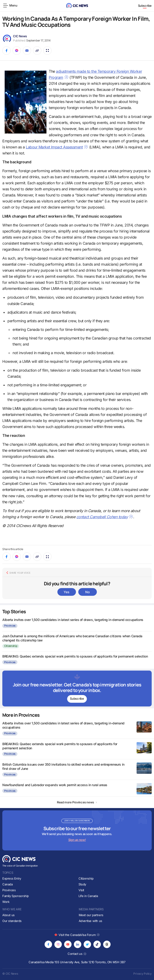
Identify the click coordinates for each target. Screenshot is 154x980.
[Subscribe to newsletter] (77, 689)
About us (8, 915)
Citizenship (11, 646)
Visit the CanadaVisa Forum (77, 935)
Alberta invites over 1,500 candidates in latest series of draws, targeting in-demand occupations (73, 620)
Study (82, 884)
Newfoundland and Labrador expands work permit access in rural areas (55, 785)
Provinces (10, 626)
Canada (8, 884)
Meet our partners (91, 915)
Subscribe (145, 6)
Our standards (12, 921)
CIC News (20, 36)
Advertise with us (90, 921)
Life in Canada (88, 896)
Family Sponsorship (16, 896)
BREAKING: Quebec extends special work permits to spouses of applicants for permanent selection (75, 656)
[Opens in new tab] (48, 944)
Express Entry (12, 878)
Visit (81, 890)
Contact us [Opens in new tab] (77, 954)
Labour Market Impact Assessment (57, 147)
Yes (66, 592)
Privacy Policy (143, 974)
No (87, 592)
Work (6, 902)
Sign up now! (77, 840)
